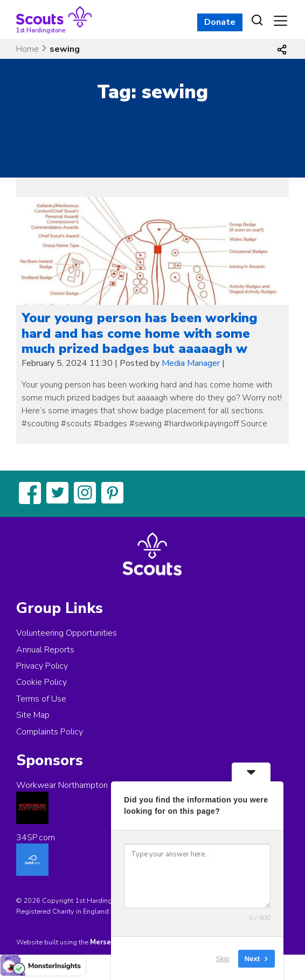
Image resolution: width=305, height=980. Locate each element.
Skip (223, 958)
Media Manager (191, 363)
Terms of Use (41, 699)
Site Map (33, 715)
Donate (220, 22)
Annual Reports (45, 650)
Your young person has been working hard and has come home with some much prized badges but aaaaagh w (140, 334)
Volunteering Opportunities (67, 633)
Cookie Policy (41, 682)
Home (27, 49)
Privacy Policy (42, 666)
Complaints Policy (50, 732)
